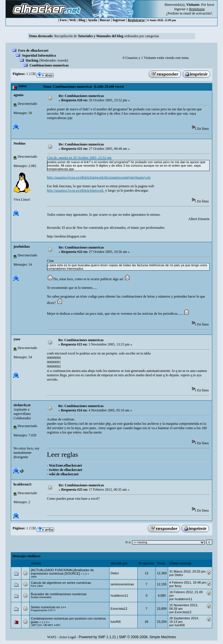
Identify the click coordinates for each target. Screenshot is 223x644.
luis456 (116, 622)
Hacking (32, 60)
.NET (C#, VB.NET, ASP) (45, 625)
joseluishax (22, 247)
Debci (115, 573)
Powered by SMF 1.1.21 (97, 637)
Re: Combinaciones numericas (81, 96)
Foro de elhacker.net (33, 51)
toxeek (62, 60)
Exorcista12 (119, 609)
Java (34, 577)
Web (72, 20)
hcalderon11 (22, 484)
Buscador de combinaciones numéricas (59, 594)
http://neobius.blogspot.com (66, 236)
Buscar (105, 20)
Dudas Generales (41, 597)
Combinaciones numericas (49, 65)
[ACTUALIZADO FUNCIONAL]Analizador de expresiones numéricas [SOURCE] (62, 572)
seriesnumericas (122, 584)
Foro (63, 20)
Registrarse (136, 20)
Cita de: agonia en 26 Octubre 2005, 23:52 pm (79, 158)
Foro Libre (37, 586)
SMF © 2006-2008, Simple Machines (148, 637)
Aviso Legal (67, 637)
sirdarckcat (22, 405)
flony (178, 586)
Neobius (19, 143)
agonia (18, 95)
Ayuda (92, 20)
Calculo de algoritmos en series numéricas (61, 583)
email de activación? (198, 13)
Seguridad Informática (39, 55)
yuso (17, 339)
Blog (82, 20)
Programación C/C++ (43, 610)
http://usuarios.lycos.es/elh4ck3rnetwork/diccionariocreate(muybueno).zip (99, 177)
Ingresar (180, 9)
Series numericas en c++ (48, 607)
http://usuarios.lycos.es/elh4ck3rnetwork (75, 190)
